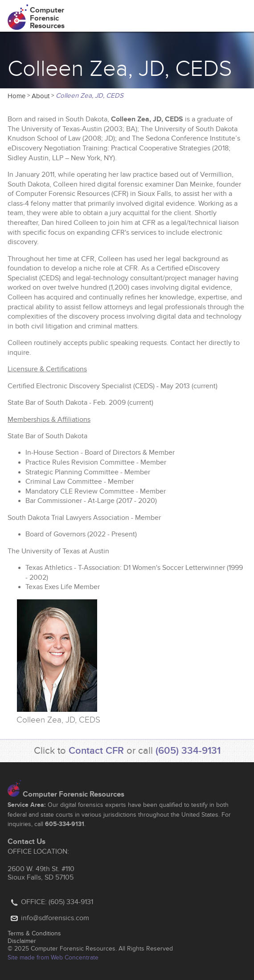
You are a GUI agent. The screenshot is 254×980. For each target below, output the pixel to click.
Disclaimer (22, 941)
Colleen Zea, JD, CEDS (90, 96)
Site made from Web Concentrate (53, 957)
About (41, 96)
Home (16, 96)
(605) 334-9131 (188, 751)
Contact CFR (96, 751)
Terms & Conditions (34, 933)
